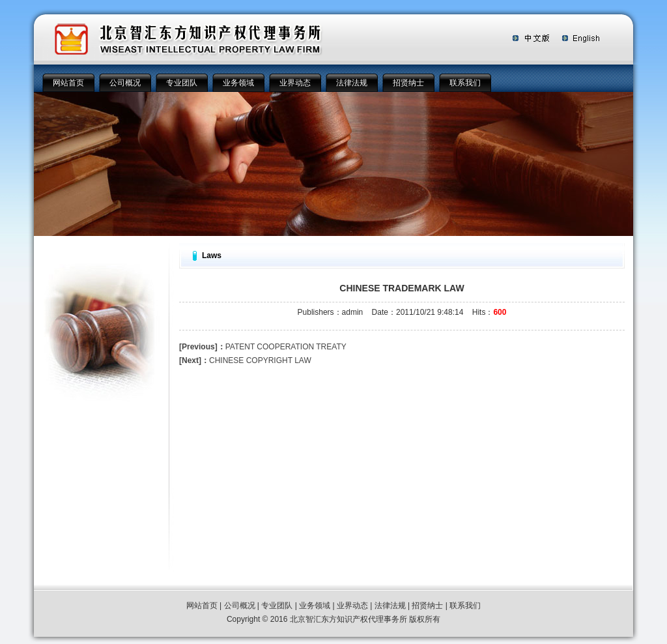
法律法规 (352, 83)
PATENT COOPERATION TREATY (263, 347)
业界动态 (295, 83)
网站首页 (68, 83)
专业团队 (182, 83)
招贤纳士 (408, 83)
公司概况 (125, 83)
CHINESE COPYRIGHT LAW (245, 360)
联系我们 (465, 83)
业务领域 (238, 83)
